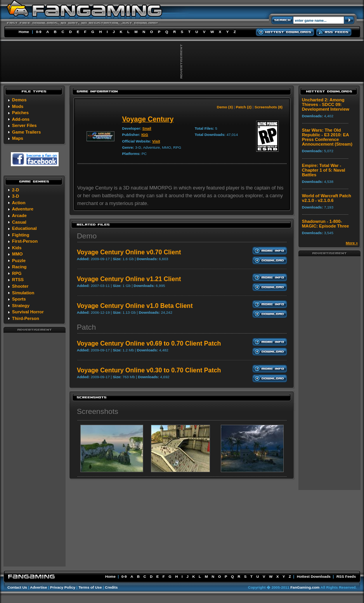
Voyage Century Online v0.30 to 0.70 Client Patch (149, 370)
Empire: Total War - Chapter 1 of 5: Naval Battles (323, 170)
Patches (20, 113)
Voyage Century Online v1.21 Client (129, 279)
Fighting (21, 235)
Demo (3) (225, 107)
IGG (145, 135)
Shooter (20, 286)
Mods (18, 106)
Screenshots (98, 411)
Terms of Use (90, 587)
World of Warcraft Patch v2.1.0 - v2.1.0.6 (327, 198)
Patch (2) (244, 107)
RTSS (18, 280)
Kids (17, 248)
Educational (24, 228)
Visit (156, 141)
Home (24, 32)
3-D (16, 196)
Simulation (23, 293)
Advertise (38, 587)
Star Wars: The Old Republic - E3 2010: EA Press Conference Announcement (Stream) (327, 137)
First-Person (25, 241)
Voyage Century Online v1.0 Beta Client (135, 306)
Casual (19, 222)
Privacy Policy (63, 587)
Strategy (21, 306)
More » (352, 243)
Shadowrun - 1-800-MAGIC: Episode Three (325, 224)
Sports (19, 299)
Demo (87, 236)
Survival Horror (28, 312)
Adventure (23, 209)
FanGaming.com (305, 587)
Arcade (19, 215)
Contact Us (17, 587)
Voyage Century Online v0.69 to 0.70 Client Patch (149, 343)
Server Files (24, 125)
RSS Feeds (346, 576)
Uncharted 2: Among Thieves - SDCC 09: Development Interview (326, 104)
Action (19, 203)
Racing (19, 267)
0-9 (39, 32)
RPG (17, 273)
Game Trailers (26, 132)
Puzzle (19, 261)
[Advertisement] (35, 449)
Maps (18, 138)
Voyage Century (148, 119)
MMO (17, 254)
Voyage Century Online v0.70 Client (129, 252)
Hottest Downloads (314, 576)
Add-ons (21, 119)
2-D (16, 190)
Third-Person (26, 318)
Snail (147, 128)
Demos (19, 100)
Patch (86, 327)
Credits (111, 587)
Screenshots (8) (269, 107)
